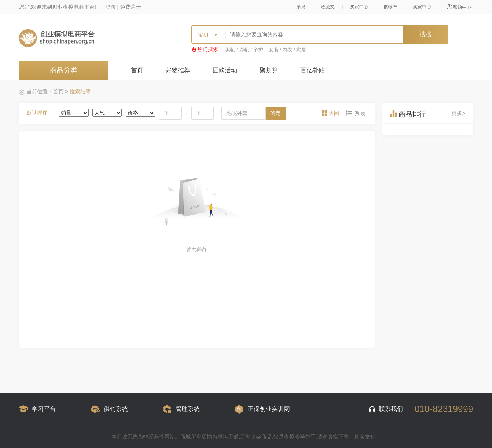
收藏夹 (328, 7)
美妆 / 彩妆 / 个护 (244, 50)
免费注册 (131, 7)
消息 (301, 7)
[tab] (331, 113)
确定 (276, 113)
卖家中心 (422, 7)
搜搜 (426, 34)
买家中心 (359, 7)
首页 (137, 70)
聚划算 (269, 70)
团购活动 (225, 70)
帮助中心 (459, 7)
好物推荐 (178, 70)
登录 (111, 7)
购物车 (391, 7)
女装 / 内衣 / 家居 (288, 50)
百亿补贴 (313, 70)
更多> (458, 113)
